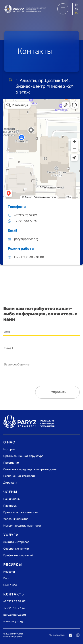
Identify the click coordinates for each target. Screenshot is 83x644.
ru (77, 13)
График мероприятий (18, 555)
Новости (9, 572)
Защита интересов (16, 542)
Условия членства (16, 519)
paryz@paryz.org (26, 239)
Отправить (57, 392)
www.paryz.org (13, 621)
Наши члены (12, 499)
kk (76, 9)
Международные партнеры (22, 526)
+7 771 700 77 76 (25, 221)
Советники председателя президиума (30, 469)
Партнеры (10, 506)
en (76, 5)
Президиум (11, 463)
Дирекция (10, 483)
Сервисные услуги (16, 549)
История (9, 449)
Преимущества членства (20, 512)
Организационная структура (23, 456)
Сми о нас (10, 585)
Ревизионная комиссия (19, 476)
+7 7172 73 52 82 (26, 215)
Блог (7, 578)
